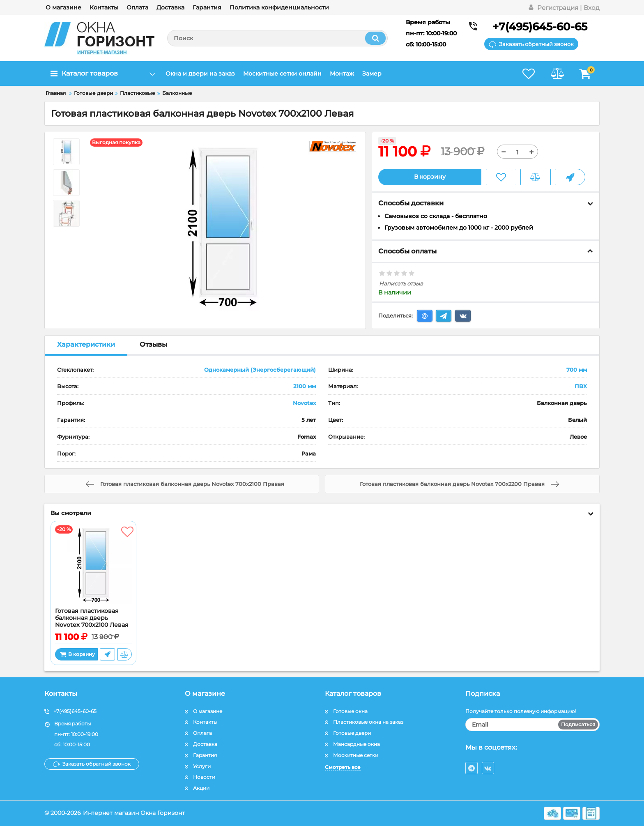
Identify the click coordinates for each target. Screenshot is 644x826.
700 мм (577, 370)
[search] (277, 38)
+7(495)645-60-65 (540, 27)
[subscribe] (533, 725)
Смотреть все (343, 767)
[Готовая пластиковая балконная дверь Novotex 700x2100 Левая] (93, 566)
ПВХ (581, 387)
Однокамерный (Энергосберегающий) (260, 370)
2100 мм (305, 387)
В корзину (430, 177)
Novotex (304, 403)
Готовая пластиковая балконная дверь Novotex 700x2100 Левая (92, 618)
